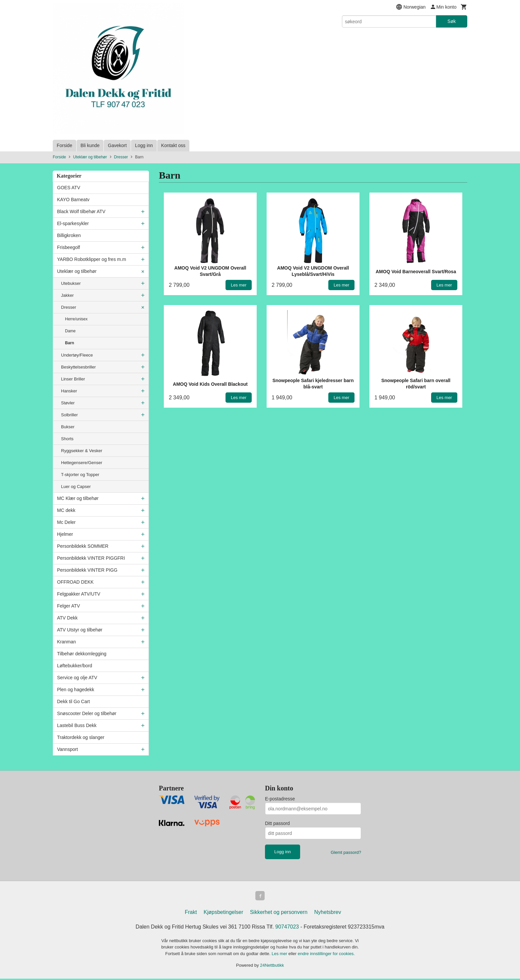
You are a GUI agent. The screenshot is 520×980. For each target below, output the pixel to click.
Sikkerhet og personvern (279, 913)
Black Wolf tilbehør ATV (81, 211)
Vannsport (67, 749)
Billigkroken (69, 235)
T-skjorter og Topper (80, 475)
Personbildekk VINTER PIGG (87, 570)
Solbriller (69, 415)
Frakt (191, 913)
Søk (452, 21)
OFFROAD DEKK (75, 582)
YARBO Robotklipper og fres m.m (92, 259)
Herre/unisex (76, 319)
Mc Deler (66, 522)
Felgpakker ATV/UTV (79, 594)
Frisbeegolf (68, 247)
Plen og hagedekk (76, 690)
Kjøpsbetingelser (223, 913)
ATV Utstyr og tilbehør (80, 630)
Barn (69, 343)
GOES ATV (69, 188)
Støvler (68, 403)
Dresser (69, 307)
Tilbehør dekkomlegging (82, 654)
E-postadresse (280, 799)
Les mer (280, 955)
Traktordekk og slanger (81, 737)
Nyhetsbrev (328, 913)
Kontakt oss (173, 145)
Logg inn (144, 145)
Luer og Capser (76, 487)
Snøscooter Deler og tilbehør (87, 713)
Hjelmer (65, 534)
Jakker (67, 295)
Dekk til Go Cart (73, 701)
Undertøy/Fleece (77, 355)
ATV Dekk (67, 618)
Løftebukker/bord (75, 666)
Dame (70, 331)
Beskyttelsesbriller (78, 367)
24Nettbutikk (272, 967)
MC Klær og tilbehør (78, 498)
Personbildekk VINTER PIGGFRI (91, 558)
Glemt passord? (346, 852)
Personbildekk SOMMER (83, 546)
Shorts (67, 439)
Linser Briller (73, 379)
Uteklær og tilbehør (77, 271)
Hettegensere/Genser (82, 463)
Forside (65, 145)
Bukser (68, 427)
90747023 (287, 928)
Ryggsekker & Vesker (82, 451)
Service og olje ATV (77, 678)
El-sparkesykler (73, 223)
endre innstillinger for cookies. (326, 955)
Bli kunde (90, 145)
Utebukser (71, 283)
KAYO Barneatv (73, 200)
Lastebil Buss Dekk (77, 725)
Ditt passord (277, 823)
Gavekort (117, 145)
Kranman (66, 642)
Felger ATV (68, 606)
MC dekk (66, 510)
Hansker (69, 391)
